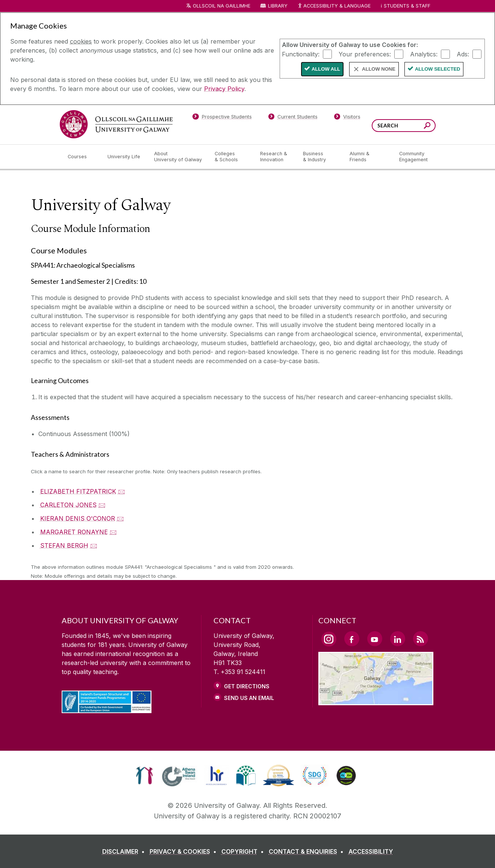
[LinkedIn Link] (398, 639)
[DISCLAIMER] (125, 851)
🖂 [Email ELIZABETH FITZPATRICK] (122, 491)
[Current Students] (293, 118)
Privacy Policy (224, 89)
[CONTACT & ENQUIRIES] (308, 851)
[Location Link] (376, 701)
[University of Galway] (116, 124)
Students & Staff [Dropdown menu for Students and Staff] (407, 6)
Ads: (463, 54)
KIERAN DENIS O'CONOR (78, 518)
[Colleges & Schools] (231, 157)
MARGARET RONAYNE (74, 532)
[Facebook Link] (352, 639)
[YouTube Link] (375, 639)
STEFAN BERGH (64, 545)
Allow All (326, 69)
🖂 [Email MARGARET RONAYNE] (113, 532)
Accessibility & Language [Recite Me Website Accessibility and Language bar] (334, 6)
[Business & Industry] (320, 157)
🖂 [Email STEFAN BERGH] (94, 545)
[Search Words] (404, 126)
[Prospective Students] (222, 118)
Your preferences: (365, 54)
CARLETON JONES (68, 505)
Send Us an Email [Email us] (249, 698)
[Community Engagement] (413, 157)
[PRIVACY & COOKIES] (185, 851)
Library (278, 6)
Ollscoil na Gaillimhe (222, 6)
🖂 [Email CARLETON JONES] (102, 505)
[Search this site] (427, 126)
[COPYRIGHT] (244, 851)
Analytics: (424, 54)
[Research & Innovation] (276, 157)
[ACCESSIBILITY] (371, 851)
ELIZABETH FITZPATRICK (78, 491)
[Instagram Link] (329, 639)
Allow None (379, 69)
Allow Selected (438, 69)
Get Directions (247, 686)
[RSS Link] (421, 639)
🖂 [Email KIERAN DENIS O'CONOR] (120, 518)
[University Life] (125, 157)
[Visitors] (347, 118)
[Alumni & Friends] (368, 157)
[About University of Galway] (178, 157)
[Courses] (82, 157)
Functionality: (301, 54)
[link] (145, 776)
